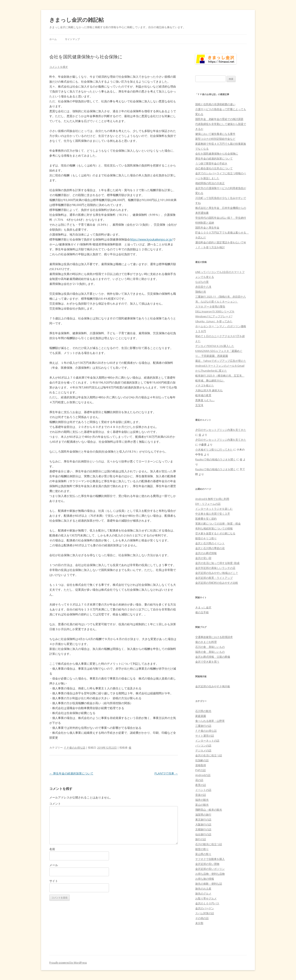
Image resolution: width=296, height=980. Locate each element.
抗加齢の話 (202, 760)
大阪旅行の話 (203, 824)
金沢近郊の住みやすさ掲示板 (213, 686)
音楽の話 (201, 795)
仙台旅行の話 (203, 834)
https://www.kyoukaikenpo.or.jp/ (151, 239)
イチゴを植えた (205, 385)
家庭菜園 (201, 716)
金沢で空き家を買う (207, 662)
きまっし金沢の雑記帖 (77, 20)
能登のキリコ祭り (206, 538)
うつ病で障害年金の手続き (211, 163)
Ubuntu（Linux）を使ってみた (214, 321)
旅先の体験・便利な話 (209, 884)
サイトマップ (72, 39)
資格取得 (201, 765)
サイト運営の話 (205, 736)
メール (54, 865)
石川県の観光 (203, 711)
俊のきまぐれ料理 (206, 642)
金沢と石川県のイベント (210, 543)
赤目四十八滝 (203, 287)
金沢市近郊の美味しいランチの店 (215, 568)
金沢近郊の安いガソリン (210, 869)
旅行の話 (201, 839)
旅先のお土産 (203, 889)
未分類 (199, 923)
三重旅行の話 (203, 726)
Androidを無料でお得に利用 (212, 499)
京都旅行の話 (203, 829)
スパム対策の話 (205, 913)
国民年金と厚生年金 (207, 228)
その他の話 (202, 918)
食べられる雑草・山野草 (210, 721)
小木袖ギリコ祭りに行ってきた (214, 450)
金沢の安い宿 (203, 558)
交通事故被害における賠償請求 (214, 637)
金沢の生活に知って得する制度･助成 (217, 563)
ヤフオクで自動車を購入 (210, 859)
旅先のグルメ (203, 893)
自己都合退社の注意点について (214, 168)
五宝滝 (199, 405)
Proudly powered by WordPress (68, 963)
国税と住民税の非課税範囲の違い (215, 104)
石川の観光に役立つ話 (209, 844)
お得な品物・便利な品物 (210, 874)
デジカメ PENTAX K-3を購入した (215, 346)
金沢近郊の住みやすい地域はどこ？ (217, 573)
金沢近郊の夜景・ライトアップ (214, 578)
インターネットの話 (207, 741)
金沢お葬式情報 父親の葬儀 (213, 657)
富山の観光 (202, 805)
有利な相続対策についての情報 (214, 528)
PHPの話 (201, 770)
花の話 (199, 780)
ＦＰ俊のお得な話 (75, 748)
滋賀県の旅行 (203, 815)
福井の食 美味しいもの (210, 652)
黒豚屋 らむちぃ (205, 400)
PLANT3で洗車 (166, 773)
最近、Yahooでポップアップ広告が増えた (221, 361)
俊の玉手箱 (202, 612)
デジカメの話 (203, 750)
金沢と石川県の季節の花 (210, 548)
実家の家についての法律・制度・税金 (218, 524)
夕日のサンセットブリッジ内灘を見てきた (221, 430)
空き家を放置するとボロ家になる (215, 533)
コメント (55, 804)
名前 (52, 849)
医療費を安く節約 (206, 519)
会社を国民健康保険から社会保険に (217, 154)
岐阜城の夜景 (203, 395)
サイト (54, 881)
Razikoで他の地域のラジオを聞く (216, 459)
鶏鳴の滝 (201, 292)
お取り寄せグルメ (206, 898)
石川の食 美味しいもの (210, 647)
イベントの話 (203, 790)
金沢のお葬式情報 (206, 553)
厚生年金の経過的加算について (71, 773)
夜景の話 (201, 785)
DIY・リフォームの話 (208, 504)
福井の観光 (202, 800)
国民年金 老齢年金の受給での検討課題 (219, 119)
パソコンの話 (203, 745)
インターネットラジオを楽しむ (214, 509)
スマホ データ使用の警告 (210, 306)
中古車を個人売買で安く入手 (213, 514)
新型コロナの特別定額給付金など (215, 139)
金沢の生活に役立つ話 (209, 755)
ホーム (53, 39)
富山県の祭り (203, 854)
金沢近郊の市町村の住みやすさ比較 (217, 583)
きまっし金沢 (203, 607)
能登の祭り (202, 849)
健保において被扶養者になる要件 (215, 134)
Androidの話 (203, 775)
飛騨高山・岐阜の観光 (209, 810)
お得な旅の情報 (205, 879)
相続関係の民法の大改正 (210, 183)
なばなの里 (202, 282)
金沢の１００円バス (207, 903)
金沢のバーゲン (205, 908)
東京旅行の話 (203, 819)
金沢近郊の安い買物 (207, 864)
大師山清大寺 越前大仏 (209, 390)
